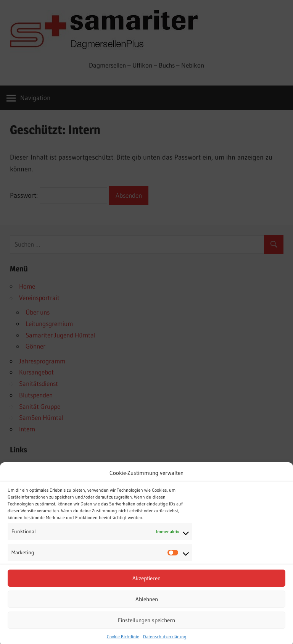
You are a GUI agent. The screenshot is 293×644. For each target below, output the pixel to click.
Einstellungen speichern (146, 627)
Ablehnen (147, 606)
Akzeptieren (146, 585)
